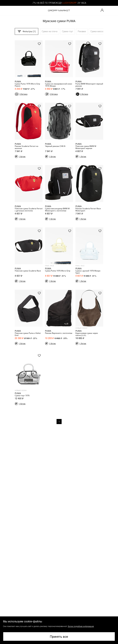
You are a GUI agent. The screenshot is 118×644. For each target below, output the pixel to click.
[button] (59, 630)
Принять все (59, 636)
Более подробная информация (81, 626)
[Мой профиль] (102, 11)
